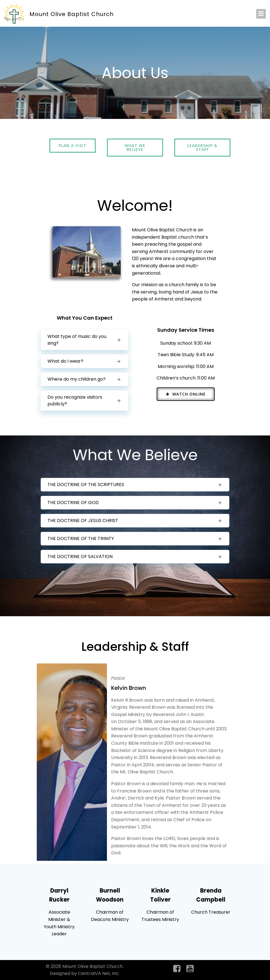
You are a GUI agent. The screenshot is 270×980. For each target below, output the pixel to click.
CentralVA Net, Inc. (99, 973)
